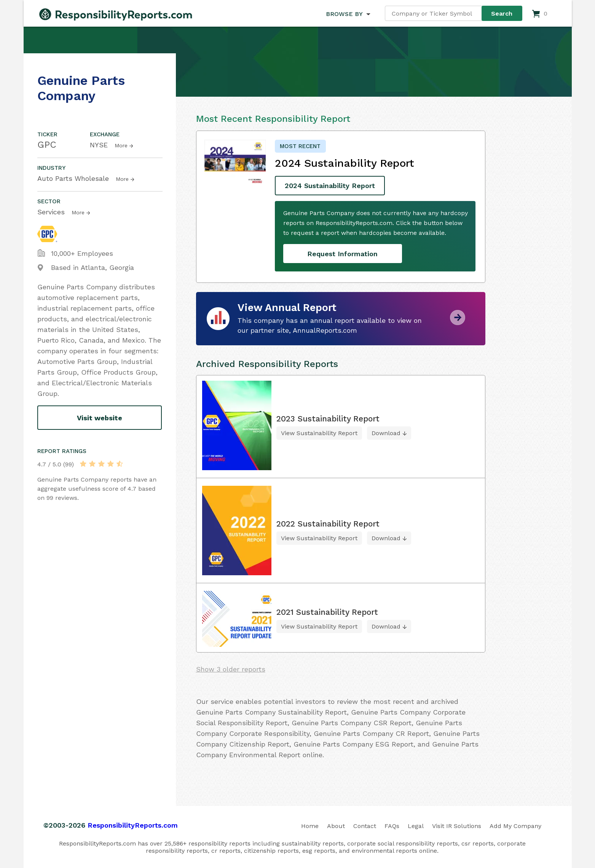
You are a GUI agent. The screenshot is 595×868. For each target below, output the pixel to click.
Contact (365, 826)
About (336, 826)
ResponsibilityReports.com (133, 825)
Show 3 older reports (231, 669)
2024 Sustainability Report (330, 186)
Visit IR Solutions (457, 826)
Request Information (342, 254)
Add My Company (515, 826)
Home (310, 826)
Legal (416, 826)
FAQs (392, 826)
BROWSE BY (344, 14)
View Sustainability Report (319, 433)
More (121, 145)
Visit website (100, 418)
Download (386, 433)
